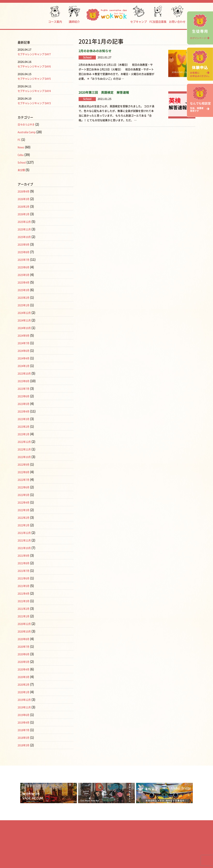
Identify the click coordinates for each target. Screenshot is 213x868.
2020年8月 (25, 639)
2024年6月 (25, 351)
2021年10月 (26, 548)
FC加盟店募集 (158, 14)
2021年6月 (25, 578)
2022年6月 (25, 487)
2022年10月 (26, 457)
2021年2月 (25, 608)
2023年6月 (25, 396)
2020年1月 (25, 692)
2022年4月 (25, 502)
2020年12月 (26, 624)
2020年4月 (25, 669)
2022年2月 (25, 517)
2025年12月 (26, 222)
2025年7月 (25, 260)
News (22, 147)
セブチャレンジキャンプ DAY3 (39, 103)
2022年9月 (25, 464)
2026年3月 (25, 199)
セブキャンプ (139, 14)
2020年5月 (25, 662)
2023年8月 (25, 381)
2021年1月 (25, 616)
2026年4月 (25, 191)
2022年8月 (25, 472)
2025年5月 (25, 275)
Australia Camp (29, 132)
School (23, 162)
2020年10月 (26, 631)
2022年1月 (25, 525)
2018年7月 (25, 730)
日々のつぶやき (29, 124)
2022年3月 (25, 510)
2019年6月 (25, 715)
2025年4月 (25, 282)
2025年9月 (25, 244)
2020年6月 (25, 654)
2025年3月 (25, 290)
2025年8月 (25, 252)
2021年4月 (25, 593)
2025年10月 (26, 237)
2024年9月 (25, 335)
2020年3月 (25, 677)
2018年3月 (25, 745)
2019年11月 (26, 707)
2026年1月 (25, 214)
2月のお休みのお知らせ (95, 51)
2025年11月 (26, 229)
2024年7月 (25, 343)
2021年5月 (25, 586)
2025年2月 (25, 297)
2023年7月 (25, 388)
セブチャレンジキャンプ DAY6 (39, 66)
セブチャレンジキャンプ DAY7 (39, 54)
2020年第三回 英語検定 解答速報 (104, 93)
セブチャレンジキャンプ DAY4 (39, 91)
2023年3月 (25, 419)
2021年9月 (25, 555)
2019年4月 (25, 722)
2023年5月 (25, 404)
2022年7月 (25, 480)
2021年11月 (26, 540)
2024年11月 (26, 320)
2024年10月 (26, 328)
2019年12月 (26, 700)
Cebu (21, 155)
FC (20, 139)
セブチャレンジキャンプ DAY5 (39, 78)
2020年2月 (25, 684)
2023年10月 (26, 373)
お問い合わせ (177, 14)
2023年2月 (25, 426)
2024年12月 (26, 313)
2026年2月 (25, 206)
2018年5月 (25, 737)
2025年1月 (25, 305)
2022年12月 (26, 442)
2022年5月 (25, 495)
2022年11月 (26, 449)
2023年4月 (25, 411)
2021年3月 (25, 601)
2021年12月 (26, 533)
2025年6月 (25, 267)
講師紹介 (74, 14)
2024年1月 (25, 366)
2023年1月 (25, 434)
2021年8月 (25, 563)
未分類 (22, 170)
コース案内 (55, 14)
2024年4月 (25, 358)
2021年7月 (25, 571)
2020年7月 (25, 646)
